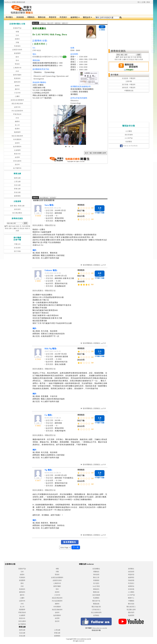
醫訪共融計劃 (96, 607)
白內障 (141, 59)
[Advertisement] (91, 9)
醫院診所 (88, 17)
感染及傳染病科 (17, 104)
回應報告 (97, 265)
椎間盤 (28, 226)
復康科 (17, 129)
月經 (23, 226)
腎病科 (17, 64)
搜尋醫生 (131, 569)
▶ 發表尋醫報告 (87, 265)
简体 (148, 2)
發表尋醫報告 (44, 198)
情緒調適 (131, 580)
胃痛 (6, 228)
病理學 (17, 157)
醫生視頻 (131, 604)
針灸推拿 (17, 248)
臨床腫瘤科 (17, 147)
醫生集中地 (96, 601)
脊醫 (17, 32)
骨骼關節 (96, 580)
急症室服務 (129, 135)
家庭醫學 (17, 53)
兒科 (17, 35)
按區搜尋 (17, 209)
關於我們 (131, 613)
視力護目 (96, 583)
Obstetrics (38, 72)
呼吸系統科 (17, 114)
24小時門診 (129, 138)
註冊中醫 (129, 81)
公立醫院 (129, 131)
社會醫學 (17, 150)
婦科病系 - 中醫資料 (129, 88)
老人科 (17, 125)
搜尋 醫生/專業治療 (17, 206)
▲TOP (103, 265)
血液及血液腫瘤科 (17, 100)
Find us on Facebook (129, 146)
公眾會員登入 (96, 610)
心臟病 (15, 228)
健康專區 (75, 17)
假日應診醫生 (17, 213)
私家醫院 (129, 142)
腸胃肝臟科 (17, 75)
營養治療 (17, 189)
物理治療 (17, 178)
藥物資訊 (96, 589)
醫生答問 (50, 23)
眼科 (17, 57)
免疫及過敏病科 (17, 136)
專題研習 (53, 17)
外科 (17, 118)
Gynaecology (50, 72)
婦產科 (17, 39)
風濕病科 (17, 78)
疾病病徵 (20, 17)
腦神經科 (17, 82)
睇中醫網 (115, 75)
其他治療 (17, 192)
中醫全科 (17, 244)
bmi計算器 (96, 586)
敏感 (14, 226)
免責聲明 (131, 615)
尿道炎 (22, 228)
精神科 (17, 86)
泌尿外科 (17, 107)
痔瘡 (26, 228)
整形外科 (17, 154)
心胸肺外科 (17, 68)
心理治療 (17, 182)
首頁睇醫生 (96, 569)
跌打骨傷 (17, 251)
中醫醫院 (131, 601)
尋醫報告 (31, 17)
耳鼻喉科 (17, 46)
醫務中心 (131, 598)
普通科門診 (17, 28)
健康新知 (131, 586)
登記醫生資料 (131, 610)
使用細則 (53, 198)
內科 (17, 71)
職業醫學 (17, 132)
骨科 (17, 60)
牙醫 (17, 43)
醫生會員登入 (131, 607)
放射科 (17, 143)
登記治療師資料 (96, 613)
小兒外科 (17, 93)
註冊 (144, 2)
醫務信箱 (42, 17)
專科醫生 (9, 17)
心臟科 (17, 96)
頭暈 (10, 228)
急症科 (17, 165)
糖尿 (10, 226)
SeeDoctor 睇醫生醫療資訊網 (15, 2)
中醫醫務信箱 (129, 91)
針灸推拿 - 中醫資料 (129, 78)
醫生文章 (96, 577)
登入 (139, 2)
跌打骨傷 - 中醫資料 (129, 85)
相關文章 (65, 23)
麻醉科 (17, 122)
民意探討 (63, 17)
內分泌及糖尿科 (17, 111)
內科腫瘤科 (17, 139)
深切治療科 (17, 161)
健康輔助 (17, 196)
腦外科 (17, 89)
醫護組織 (96, 604)
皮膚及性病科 (17, 50)
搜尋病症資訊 (118, 51)
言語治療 (17, 185)
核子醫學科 (17, 168)
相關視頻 (58, 23)
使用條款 (96, 615)
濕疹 (18, 226)
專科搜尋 (96, 575)
